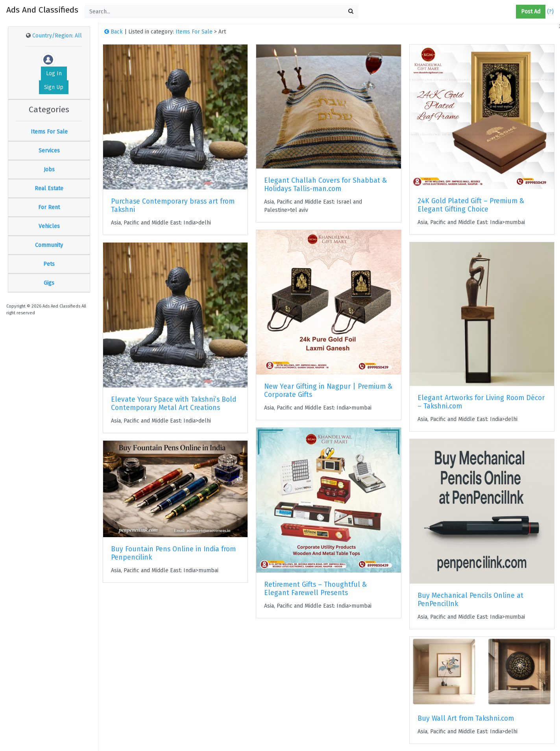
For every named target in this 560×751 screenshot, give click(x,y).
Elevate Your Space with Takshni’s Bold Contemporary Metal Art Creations (174, 404)
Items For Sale (49, 132)
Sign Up (54, 87)
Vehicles (49, 226)
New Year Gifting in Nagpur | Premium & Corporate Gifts (328, 391)
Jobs (49, 170)
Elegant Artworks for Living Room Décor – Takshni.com (481, 402)
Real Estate (49, 188)
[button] (513, 12)
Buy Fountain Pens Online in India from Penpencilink (173, 553)
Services (49, 151)
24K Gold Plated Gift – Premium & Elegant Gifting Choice (471, 205)
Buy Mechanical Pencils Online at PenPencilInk (470, 600)
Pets (49, 264)
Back (114, 32)
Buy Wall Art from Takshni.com (466, 719)
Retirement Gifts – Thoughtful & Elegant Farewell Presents (315, 589)
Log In (54, 73)
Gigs (49, 283)
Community (49, 245)
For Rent (49, 207)
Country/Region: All (57, 36)
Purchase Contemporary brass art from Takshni (173, 206)
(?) (550, 12)
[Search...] (222, 12)
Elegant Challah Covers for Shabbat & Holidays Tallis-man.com (325, 185)
